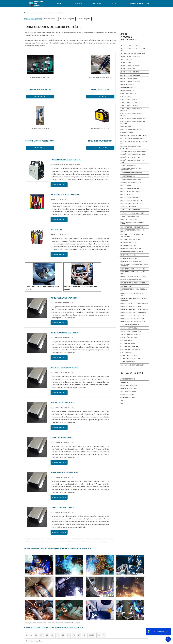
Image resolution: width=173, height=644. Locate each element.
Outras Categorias (132, 373)
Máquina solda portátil (84, 19)
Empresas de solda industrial (132, 252)
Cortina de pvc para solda (130, 192)
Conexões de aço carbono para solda (132, 161)
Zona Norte (42, 603)
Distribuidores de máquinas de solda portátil (132, 236)
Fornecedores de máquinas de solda (132, 295)
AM (99, 583)
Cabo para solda (127, 126)
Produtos (97, 4)
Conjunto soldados (128, 165)
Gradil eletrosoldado (129, 356)
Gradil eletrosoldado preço (132, 359)
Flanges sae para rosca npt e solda (134, 283)
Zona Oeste (52, 603)
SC (63, 583)
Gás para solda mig (128, 343)
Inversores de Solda (128, 391)
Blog (114, 4)
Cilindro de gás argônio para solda (134, 139)
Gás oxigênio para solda (130, 337)
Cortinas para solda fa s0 (130, 210)
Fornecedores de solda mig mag (133, 316)
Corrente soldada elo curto (132, 179)
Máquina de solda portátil (67, 19)
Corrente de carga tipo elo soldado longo (131, 169)
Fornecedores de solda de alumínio (134, 310)
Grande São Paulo (83, 603)
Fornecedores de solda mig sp (132, 319)
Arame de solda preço (129, 78)
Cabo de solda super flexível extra (134, 118)
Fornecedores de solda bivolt (132, 306)
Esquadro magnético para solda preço (133, 273)
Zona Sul (62, 603)
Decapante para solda (129, 219)
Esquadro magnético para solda (133, 269)
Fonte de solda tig (127, 286)
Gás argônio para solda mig (131, 331)
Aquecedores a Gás (128, 379)
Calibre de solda (127, 132)
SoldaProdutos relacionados (129, 37)
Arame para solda (127, 84)
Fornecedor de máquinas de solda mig (134, 290)
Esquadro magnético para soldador (134, 277)
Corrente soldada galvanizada (132, 182)
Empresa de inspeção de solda (132, 249)
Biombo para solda (127, 91)
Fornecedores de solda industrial (134, 313)
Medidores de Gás (127, 394)
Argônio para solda (128, 87)
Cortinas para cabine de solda (132, 204)
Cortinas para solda (128, 207)
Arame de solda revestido (130, 81)
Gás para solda (126, 340)
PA (104, 583)
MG (41, 583)
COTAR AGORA (35, 96)
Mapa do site (124, 624)
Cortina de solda (127, 195)
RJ (36, 583)
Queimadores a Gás (128, 398)
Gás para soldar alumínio (130, 350)
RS (68, 583)
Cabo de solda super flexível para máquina (133, 122)
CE (84, 583)
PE (74, 583)
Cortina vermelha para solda (132, 201)
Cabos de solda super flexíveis (132, 129)
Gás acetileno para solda (130, 325)
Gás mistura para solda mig (131, 334)
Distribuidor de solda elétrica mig (134, 227)
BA (79, 583)
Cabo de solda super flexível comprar (132, 110)
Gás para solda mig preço (130, 347)
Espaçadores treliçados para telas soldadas (134, 265)
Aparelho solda (126, 60)
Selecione (29, 583)
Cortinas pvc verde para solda (132, 213)
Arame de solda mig (128, 69)
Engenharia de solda (128, 255)
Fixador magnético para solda (132, 280)
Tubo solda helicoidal (50, 19)
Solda (123, 401)
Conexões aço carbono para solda (134, 154)
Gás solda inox (126, 353)
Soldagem (124, 404)
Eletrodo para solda (128, 243)
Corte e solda (126, 185)
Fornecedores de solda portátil (133, 322)
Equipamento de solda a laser (132, 261)
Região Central (30, 603)
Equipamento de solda (129, 258)
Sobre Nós (77, 4)
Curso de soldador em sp (130, 216)
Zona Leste (71, 603)
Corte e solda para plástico (131, 188)
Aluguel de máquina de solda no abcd (133, 50)
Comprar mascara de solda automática (131, 147)
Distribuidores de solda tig (131, 240)
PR (58, 583)
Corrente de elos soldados (131, 173)
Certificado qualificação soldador (134, 136)
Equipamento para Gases (130, 388)
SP (52, 583)
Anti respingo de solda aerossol (133, 54)
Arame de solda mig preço (130, 75)
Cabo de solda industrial (130, 106)
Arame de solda (126, 63)
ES (47, 583)
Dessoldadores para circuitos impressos (132, 223)
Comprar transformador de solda (134, 151)
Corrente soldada (128, 176)
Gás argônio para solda (129, 328)
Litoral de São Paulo (98, 603)
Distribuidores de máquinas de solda (132, 231)
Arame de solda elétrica (130, 66)
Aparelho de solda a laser (130, 57)
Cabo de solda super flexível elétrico (132, 115)
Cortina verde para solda (130, 198)
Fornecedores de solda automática (134, 303)
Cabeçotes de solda (128, 94)
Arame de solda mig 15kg (130, 72)
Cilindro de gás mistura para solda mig (134, 142)
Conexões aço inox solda (130, 157)
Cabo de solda (126, 97)
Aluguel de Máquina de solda (131, 46)
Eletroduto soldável (129, 246)
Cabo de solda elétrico (129, 100)
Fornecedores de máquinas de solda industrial (134, 299)
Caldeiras (124, 382)
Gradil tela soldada (128, 362)
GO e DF (91, 583)
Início (59, 4)
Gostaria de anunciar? (138, 4)
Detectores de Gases (129, 385)
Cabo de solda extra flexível (131, 103)
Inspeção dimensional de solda (132, 365)
